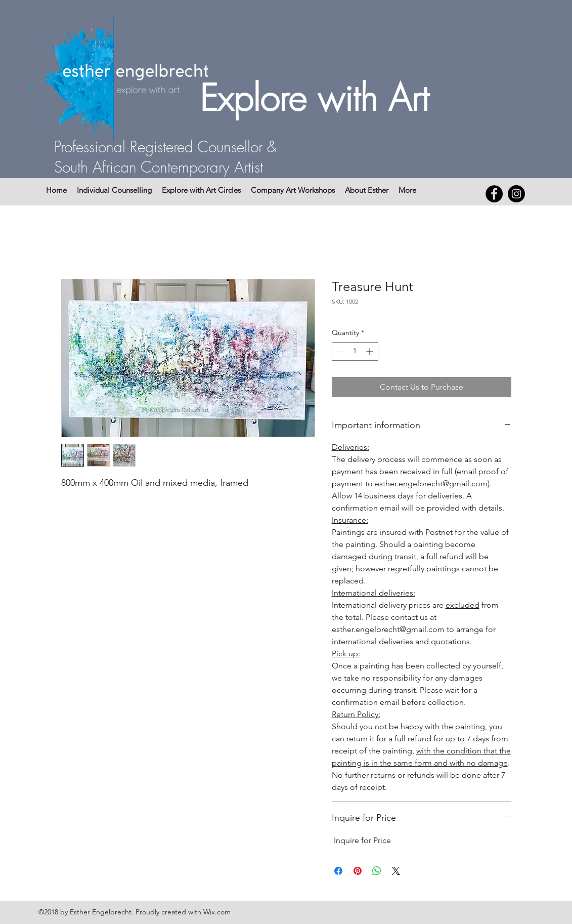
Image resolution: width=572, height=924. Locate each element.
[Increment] (370, 351)
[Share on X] (396, 871)
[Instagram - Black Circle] (516, 194)
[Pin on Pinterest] (358, 871)
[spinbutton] (355, 351)
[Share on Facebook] (338, 871)
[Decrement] (340, 351)
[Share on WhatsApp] (377, 871)
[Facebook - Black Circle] (494, 194)
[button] (526, 105)
